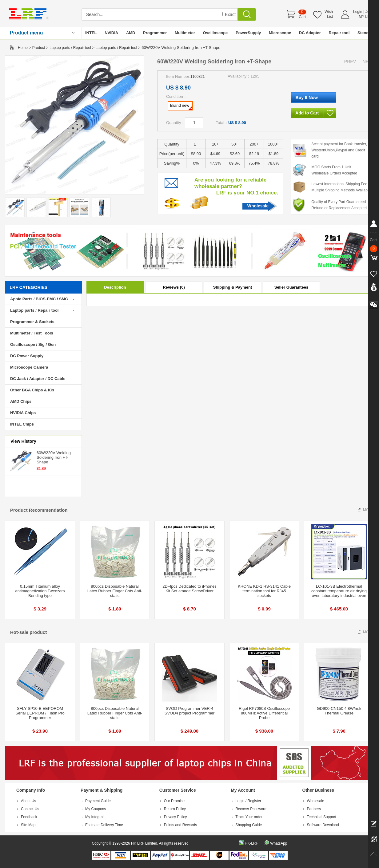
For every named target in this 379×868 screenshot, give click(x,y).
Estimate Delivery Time (104, 825)
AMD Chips (21, 401)
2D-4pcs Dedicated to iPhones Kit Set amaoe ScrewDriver (189, 589)
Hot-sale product (28, 632)
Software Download (323, 825)
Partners (314, 809)
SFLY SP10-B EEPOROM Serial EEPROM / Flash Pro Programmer (40, 713)
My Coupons (96, 809)
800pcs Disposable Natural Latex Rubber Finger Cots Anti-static (115, 591)
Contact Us (30, 809)
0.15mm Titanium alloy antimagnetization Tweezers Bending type (40, 591)
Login (358, 12)
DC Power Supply (27, 356)
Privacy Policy (176, 817)
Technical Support (322, 817)
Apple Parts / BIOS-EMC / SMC (39, 299)
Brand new (181, 106)
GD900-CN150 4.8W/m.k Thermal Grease (339, 711)
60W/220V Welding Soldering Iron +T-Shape (54, 457)
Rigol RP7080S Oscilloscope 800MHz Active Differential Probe (264, 713)
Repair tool (339, 33)
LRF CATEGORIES (29, 287)
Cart (302, 17)
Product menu (26, 33)
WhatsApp (279, 843)
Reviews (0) (174, 287)
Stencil (364, 33)
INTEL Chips (22, 424)
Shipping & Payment (233, 287)
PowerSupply (248, 33)
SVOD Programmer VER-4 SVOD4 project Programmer (190, 711)
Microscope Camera (29, 367)
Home (23, 48)
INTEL (91, 33)
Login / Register (248, 801)
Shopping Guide (249, 825)
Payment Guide (98, 801)
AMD (131, 33)
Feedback (29, 817)
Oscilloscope (215, 33)
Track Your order (249, 817)
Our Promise (174, 801)
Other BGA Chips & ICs (32, 390)
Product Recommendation (39, 510)
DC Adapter (310, 33)
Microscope (280, 33)
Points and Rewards (180, 825)
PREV (350, 62)
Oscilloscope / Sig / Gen (33, 344)
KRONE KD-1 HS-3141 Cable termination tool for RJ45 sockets (264, 591)
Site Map (28, 825)
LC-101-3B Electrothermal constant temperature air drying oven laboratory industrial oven (339, 591)
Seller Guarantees (291, 287)
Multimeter (185, 33)
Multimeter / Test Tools (32, 333)
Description (115, 287)
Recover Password (251, 809)
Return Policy (175, 809)
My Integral (94, 817)
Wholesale (258, 206)
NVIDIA (111, 33)
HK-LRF (251, 843)
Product (39, 48)
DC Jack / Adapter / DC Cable (38, 379)
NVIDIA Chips (23, 413)
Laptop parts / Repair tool (70, 48)
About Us (28, 801)
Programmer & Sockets (32, 322)
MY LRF (365, 17)
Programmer (155, 33)
